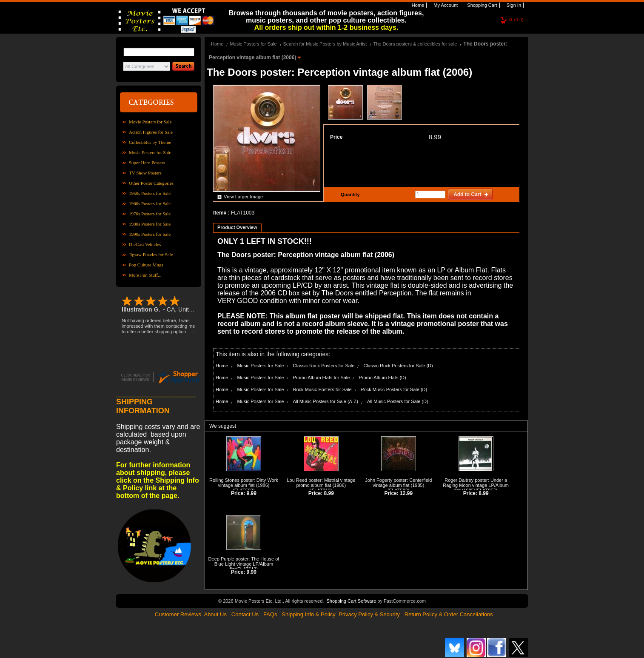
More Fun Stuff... (145, 275)
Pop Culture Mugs (146, 265)
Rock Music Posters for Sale (322, 389)
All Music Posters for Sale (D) (398, 401)
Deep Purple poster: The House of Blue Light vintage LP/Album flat (244, 564)
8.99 (435, 137)
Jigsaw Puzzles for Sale (151, 255)
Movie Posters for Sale (150, 122)
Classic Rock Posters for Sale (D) (398, 366)
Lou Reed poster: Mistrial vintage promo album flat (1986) (321, 483)
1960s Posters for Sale (150, 203)
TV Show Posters (145, 173)
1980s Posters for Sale (150, 224)
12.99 (406, 493)
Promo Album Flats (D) (382, 378)
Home (417, 5)
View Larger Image (243, 197)
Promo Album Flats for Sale (322, 378)
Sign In (513, 5)
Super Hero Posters (147, 163)
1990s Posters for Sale (150, 234)
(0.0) (516, 20)
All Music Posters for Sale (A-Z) (326, 401)
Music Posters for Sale (150, 152)
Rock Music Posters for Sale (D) (394, 389)
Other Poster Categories (151, 183)
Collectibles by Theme (150, 142)
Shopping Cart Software (351, 601)
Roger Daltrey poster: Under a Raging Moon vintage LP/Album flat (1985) (476, 485)
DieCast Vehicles (145, 244)
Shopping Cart (481, 5)
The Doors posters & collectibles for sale (415, 44)
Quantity (349, 195)
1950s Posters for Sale (150, 193)
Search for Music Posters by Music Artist (325, 44)
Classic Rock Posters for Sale (324, 366)
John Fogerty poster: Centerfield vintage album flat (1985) (398, 483)
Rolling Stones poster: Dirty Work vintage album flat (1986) (244, 483)
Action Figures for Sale (151, 132)
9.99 (252, 493)
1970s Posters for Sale (150, 214)
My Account (445, 5)
